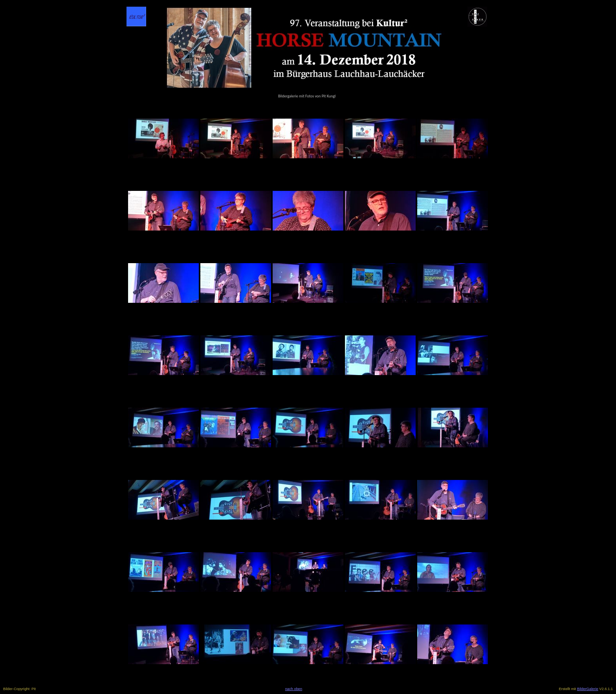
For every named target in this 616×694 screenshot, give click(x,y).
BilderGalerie (588, 689)
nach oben (294, 689)
